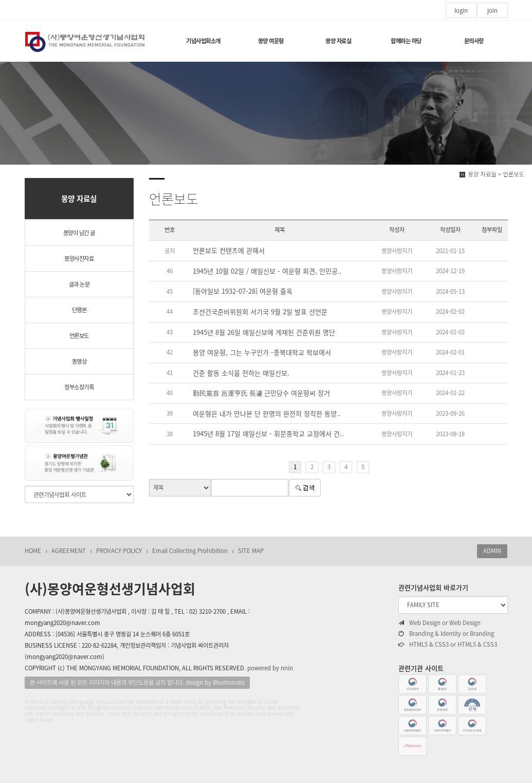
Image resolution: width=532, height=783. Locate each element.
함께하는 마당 (406, 41)
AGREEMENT (69, 551)
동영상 (79, 361)
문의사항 (474, 41)
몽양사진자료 (79, 259)
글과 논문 (79, 284)
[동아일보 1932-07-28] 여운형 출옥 (243, 291)
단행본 (79, 310)
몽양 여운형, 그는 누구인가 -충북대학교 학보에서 (262, 352)
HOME (33, 551)
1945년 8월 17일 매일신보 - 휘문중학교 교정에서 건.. (268, 433)
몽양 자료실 (338, 41)
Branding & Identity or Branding (446, 634)
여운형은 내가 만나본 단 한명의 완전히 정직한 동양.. (267, 413)
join (492, 11)
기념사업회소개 (203, 41)
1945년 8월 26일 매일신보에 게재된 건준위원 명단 (264, 332)
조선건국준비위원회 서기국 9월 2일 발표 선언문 (260, 312)
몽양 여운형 (271, 41)
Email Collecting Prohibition (190, 551)
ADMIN (492, 551)
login (461, 11)
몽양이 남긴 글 (79, 233)
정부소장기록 (79, 387)
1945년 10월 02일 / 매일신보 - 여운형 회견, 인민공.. (267, 271)
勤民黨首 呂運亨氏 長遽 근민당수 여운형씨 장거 (261, 393)
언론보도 (79, 336)
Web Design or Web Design (439, 623)
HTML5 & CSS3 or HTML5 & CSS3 (448, 645)
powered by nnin (270, 668)
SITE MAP (251, 551)
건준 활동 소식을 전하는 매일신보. (241, 373)
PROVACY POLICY (119, 551)
